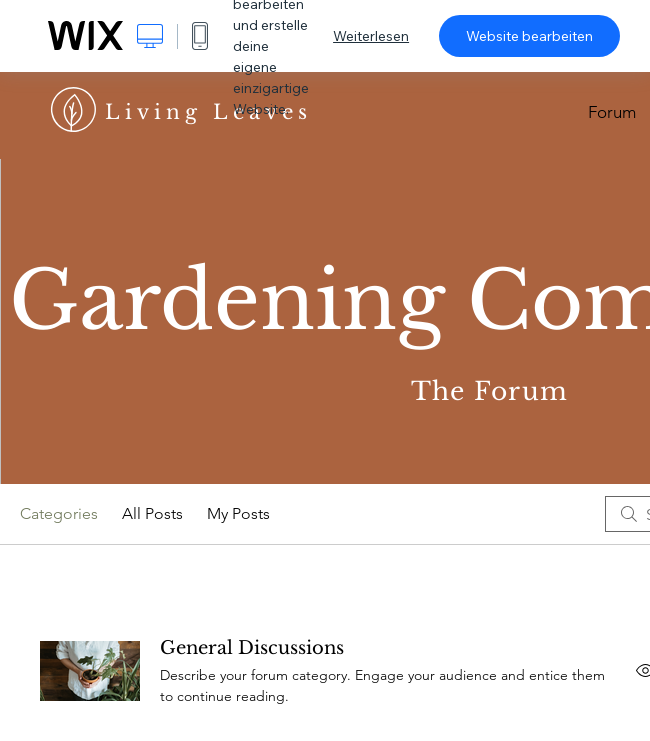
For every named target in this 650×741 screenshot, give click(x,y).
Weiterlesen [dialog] (371, 36)
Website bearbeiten (529, 36)
